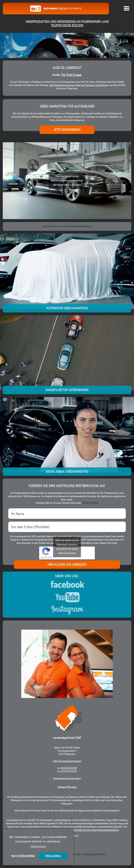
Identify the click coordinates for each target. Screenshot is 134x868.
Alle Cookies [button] (53, 856)
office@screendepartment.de (67, 761)
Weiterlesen (38, 846)
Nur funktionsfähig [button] (23, 856)
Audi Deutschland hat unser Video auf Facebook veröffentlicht (79, 85)
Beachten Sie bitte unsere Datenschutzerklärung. (96, 830)
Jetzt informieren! (67, 130)
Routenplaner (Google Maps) (67, 778)
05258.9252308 (69, 768)
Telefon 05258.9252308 (67, 26)
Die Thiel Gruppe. (72, 75)
